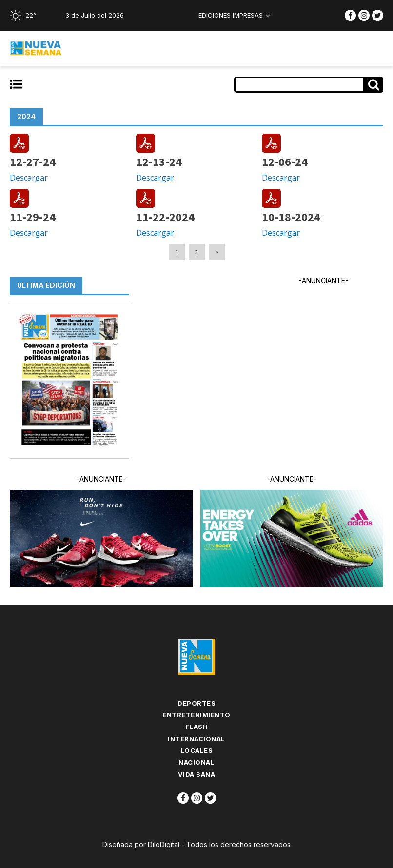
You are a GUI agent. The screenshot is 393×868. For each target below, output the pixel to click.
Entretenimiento (196, 715)
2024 (26, 116)
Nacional (196, 762)
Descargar (29, 178)
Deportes (196, 703)
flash (197, 727)
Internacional (196, 739)
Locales (197, 750)
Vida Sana (197, 774)
